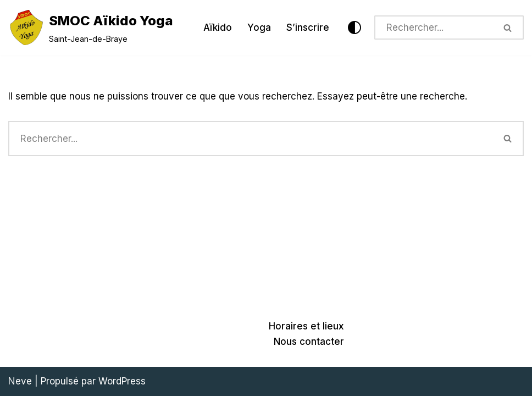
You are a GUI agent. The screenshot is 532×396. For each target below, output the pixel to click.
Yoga (259, 28)
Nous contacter (309, 342)
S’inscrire (308, 28)
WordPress (122, 381)
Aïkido (218, 28)
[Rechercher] (434, 28)
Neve (20, 381)
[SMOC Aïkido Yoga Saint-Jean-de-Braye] (91, 28)
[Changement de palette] (354, 28)
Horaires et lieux (306, 326)
